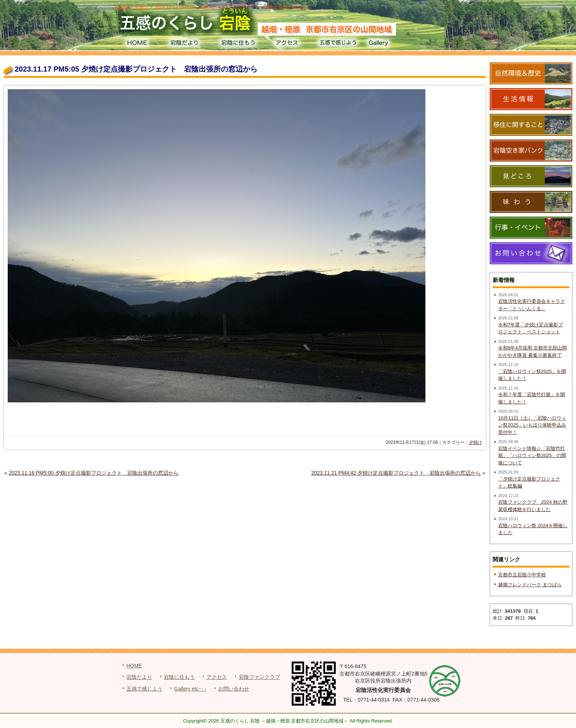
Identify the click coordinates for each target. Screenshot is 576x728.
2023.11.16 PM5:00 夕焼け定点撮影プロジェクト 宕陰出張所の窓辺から (94, 473)
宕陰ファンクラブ (259, 677)
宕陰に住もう (237, 44)
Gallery (388, 44)
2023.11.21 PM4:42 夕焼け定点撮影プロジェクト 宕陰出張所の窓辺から (396, 473)
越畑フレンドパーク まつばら (530, 585)
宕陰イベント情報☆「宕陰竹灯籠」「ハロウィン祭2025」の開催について (532, 456)
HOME (137, 44)
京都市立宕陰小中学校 (522, 575)
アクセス (288, 44)
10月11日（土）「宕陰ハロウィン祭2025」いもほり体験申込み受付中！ (532, 425)
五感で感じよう (338, 44)
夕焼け (475, 442)
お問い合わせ (234, 689)
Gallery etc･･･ (190, 689)
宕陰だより (187, 44)
